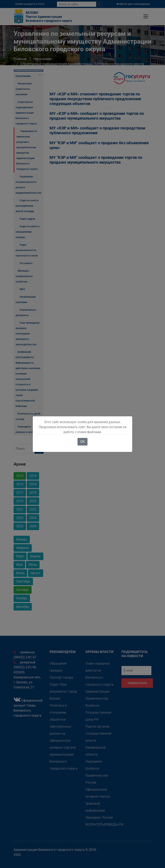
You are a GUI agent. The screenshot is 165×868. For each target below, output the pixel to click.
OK (82, 442)
